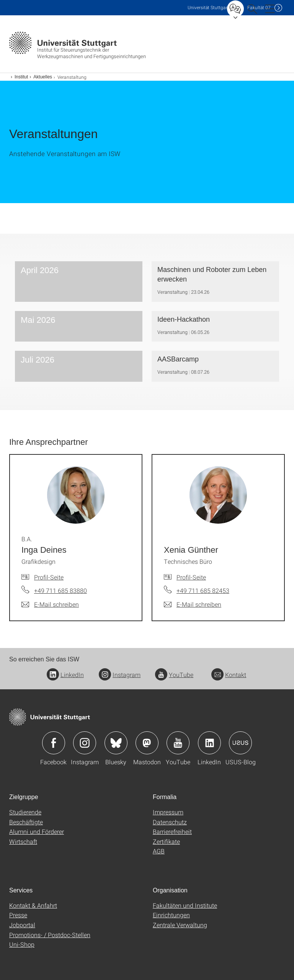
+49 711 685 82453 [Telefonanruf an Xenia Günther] (203, 590)
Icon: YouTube (178, 743)
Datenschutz (170, 822)
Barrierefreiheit (172, 831)
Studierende (25, 812)
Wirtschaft (23, 841)
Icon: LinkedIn (209, 743)
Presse (18, 915)
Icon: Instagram (85, 743)
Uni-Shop (22, 944)
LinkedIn (65, 675)
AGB (159, 851)
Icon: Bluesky (116, 743)
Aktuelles (43, 77)
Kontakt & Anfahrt (33, 905)
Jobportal (22, 925)
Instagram (120, 675)
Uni (208, 7)
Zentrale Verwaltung (180, 925)
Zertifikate (166, 841)
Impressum (168, 812)
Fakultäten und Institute (185, 905)
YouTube (174, 675)
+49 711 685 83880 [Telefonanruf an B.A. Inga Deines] (60, 590)
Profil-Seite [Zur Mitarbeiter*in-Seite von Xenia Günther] (191, 577)
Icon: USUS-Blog (240, 743)
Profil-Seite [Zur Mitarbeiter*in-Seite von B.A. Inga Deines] (49, 577)
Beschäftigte (26, 822)
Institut (21, 77)
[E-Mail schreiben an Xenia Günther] (193, 604)
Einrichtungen (171, 915)
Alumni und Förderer (37, 831)
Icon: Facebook (54, 743)
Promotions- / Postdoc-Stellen (50, 935)
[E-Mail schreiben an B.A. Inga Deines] (50, 604)
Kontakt (229, 675)
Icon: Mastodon (147, 743)
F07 (259, 7)
